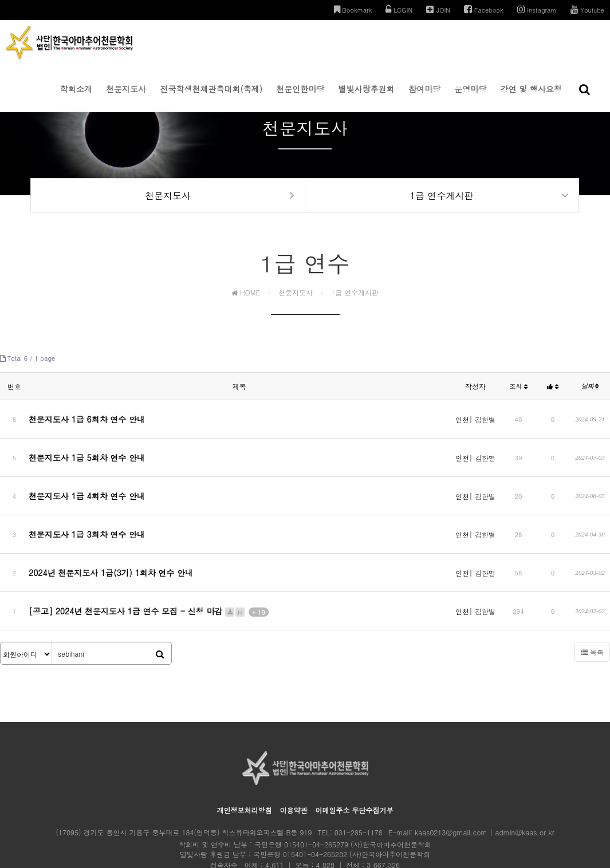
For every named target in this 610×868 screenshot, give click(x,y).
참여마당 (424, 97)
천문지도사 (126, 97)
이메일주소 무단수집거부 (355, 764)
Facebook (484, 9)
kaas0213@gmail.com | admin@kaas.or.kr (484, 786)
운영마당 (470, 97)
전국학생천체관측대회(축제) (211, 97)
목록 (592, 606)
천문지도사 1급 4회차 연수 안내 (87, 482)
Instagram (537, 9)
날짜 (590, 395)
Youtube (587, 9)
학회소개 (76, 97)
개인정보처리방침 (244, 764)
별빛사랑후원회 (367, 97)
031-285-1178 (359, 786)
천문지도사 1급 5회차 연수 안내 (87, 453)
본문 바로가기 (0, 0)
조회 (518, 395)
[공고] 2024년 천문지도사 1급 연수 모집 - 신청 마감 (149, 570)
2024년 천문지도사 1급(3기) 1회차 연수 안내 (111, 540)
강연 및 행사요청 (531, 97)
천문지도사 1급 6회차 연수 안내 (87, 424)
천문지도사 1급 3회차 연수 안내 (87, 511)
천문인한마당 (300, 97)
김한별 (485, 424)
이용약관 (293, 764)
